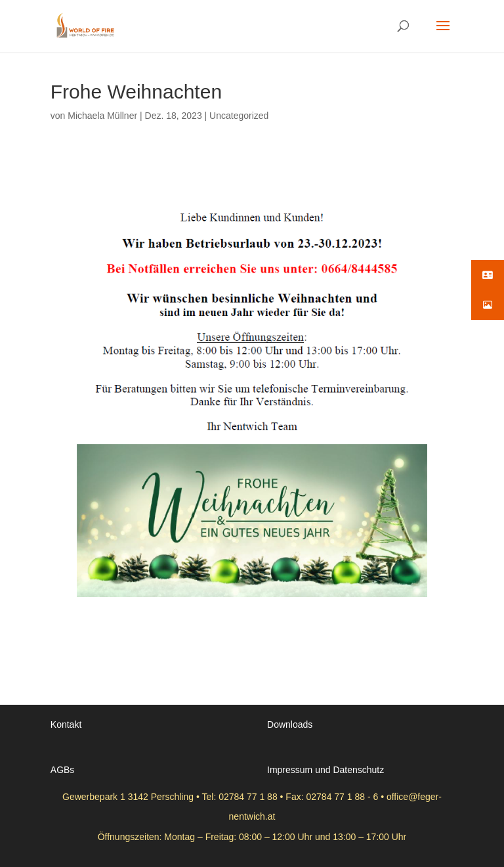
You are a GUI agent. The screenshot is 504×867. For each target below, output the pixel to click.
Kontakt (66, 724)
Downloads (290, 724)
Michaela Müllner (102, 116)
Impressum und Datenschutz (325, 770)
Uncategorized (239, 116)
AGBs (63, 770)
